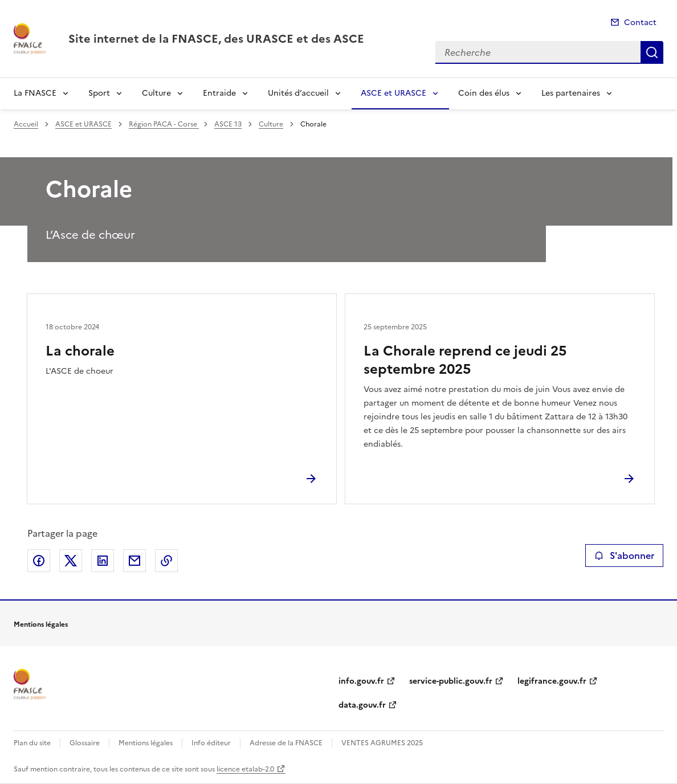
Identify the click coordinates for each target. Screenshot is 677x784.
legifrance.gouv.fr (552, 681)
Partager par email (134, 561)
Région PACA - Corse (164, 124)
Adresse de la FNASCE (286, 743)
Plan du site (32, 743)
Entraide (219, 93)
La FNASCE (35, 93)
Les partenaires (571, 93)
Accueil (26, 124)
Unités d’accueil (298, 93)
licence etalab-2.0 (245, 769)
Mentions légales (146, 743)
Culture (156, 93)
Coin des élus (484, 93)
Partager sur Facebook (39, 561)
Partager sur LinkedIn (103, 561)
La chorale (80, 351)
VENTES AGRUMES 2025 (382, 743)
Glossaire (85, 743)
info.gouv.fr (361, 681)
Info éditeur (211, 743)
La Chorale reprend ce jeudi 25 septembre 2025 (465, 360)
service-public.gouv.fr (451, 681)
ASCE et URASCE (393, 93)
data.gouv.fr (362, 705)
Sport (99, 93)
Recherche (652, 52)
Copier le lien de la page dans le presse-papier (166, 561)
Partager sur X (71, 561)
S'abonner (624, 556)
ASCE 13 (228, 124)
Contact (640, 23)
